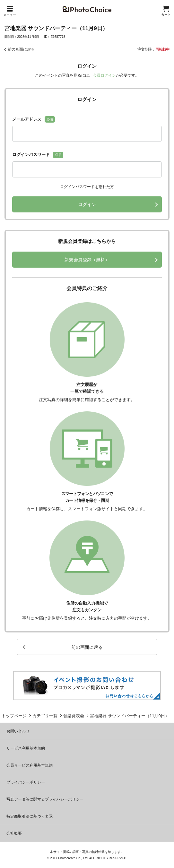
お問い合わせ (18, 731)
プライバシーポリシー (26, 782)
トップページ (14, 716)
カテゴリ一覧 (45, 716)
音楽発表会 (74, 716)
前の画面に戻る (21, 49)
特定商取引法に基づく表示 (30, 816)
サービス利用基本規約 (26, 748)
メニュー (10, 11)
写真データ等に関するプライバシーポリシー (45, 799)
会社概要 (14, 833)
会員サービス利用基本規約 (30, 765)
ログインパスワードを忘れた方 (87, 187)
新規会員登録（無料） (87, 260)
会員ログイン (104, 75)
